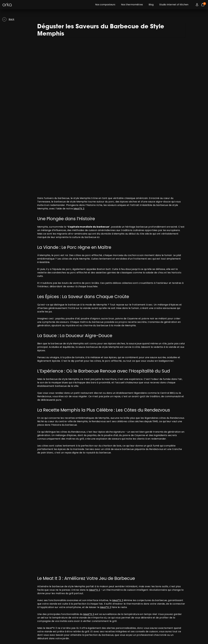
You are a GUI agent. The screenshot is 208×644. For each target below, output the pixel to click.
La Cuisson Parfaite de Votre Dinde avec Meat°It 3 (71, 554)
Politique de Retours (118, 601)
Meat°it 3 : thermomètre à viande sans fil (51, 590)
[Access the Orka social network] (190, 638)
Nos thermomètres (132, 5)
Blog (151, 5)
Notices (34, 624)
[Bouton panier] (203, 5)
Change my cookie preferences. (32, 638)
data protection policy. (178, 595)
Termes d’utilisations (119, 590)
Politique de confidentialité (122, 594)
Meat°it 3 (79, 105)
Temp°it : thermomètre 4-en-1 (46, 594)
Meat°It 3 (95, 438)
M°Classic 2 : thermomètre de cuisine (49, 597)
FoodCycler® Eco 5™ (40, 601)
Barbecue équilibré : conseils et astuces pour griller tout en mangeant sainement (89, 561)
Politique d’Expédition (119, 597)
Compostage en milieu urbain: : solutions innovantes (73, 557)
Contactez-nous (39, 620)
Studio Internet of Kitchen (174, 5)
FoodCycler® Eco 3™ (40, 604)
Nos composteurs (105, 5)
